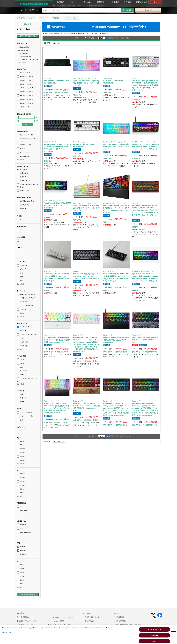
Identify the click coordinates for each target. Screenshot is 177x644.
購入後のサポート (94, 617)
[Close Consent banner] (174, 629)
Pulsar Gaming (108, 78)
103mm (21, 453)
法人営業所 (114, 2)
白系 (20, 273)
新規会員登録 (142, 2)
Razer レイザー (25, 135)
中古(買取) (128, 2)
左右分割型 (22, 346)
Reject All (154, 635)
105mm (21, 460)
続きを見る (20, 160)
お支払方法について (27, 625)
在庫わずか (24, 181)
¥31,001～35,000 (25, 96)
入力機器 (56, 18)
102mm (21, 449)
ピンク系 (22, 269)
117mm (21, 481)
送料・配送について (27, 621)
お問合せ (90, 621)
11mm (21, 569)
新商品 (22, 209)
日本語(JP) (22, 554)
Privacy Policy (6, 633)
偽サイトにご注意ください (61, 625)
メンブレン (22, 309)
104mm (21, 456)
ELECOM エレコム (51, 271)
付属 (20, 420)
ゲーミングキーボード (30, 60)
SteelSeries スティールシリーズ (85, 78)
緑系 (20, 281)
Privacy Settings (154, 629)
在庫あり (23, 173)
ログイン (155, 2)
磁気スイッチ (23, 313)
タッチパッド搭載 (25, 412)
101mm (21, 445)
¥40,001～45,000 (25, 103)
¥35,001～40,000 (25, 99)
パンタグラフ (23, 302)
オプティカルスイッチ (26, 298)
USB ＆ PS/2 (23, 510)
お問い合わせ (87, 2)
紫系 (20, 277)
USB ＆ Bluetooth (24, 532)
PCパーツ (43, 18)
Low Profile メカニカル (26, 294)
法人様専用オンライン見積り (128, 625)
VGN (21, 148)
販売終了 (23, 177)
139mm (21, 584)
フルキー (22, 338)
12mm (21, 576)
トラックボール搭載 (25, 416)
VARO (75, 271)
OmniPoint (22, 371)
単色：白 (22, 398)
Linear (21, 363)
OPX (20, 367)
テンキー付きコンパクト (27, 334)
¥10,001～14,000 (25, 77)
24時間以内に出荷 (26, 201)
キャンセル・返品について (61, 618)
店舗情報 (101, 2)
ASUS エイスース (26, 152)
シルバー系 (22, 265)
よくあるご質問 (56, 621)
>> (96, 38)
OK (154, 641)
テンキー (22, 331)
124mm (21, 572)
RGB (20, 394)
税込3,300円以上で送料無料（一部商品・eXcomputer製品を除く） (81, 5)
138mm (21, 489)
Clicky (21, 359)
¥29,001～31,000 (25, 92)
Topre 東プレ (24, 145)
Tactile (21, 375)
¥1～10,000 (23, 73)
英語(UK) (22, 547)
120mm (21, 485)
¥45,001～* (23, 107)
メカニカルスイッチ (25, 306)
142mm (21, 493)
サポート (74, 2)
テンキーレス (23, 327)
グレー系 (22, 262)
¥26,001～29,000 (25, 88)
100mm (21, 441)
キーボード (71, 18)
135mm (21, 580)
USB (20, 506)
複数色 (21, 402)
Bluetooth (22, 525)
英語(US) (22, 550)
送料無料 (23, 205)
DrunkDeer (23, 156)
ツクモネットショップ (26, 18)
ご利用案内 (60, 2)
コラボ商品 (22, 63)
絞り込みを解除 (23, 47)
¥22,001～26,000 (25, 84)
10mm (21, 565)
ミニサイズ (22, 342)
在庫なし (23, 190)
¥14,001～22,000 (25, 80)
